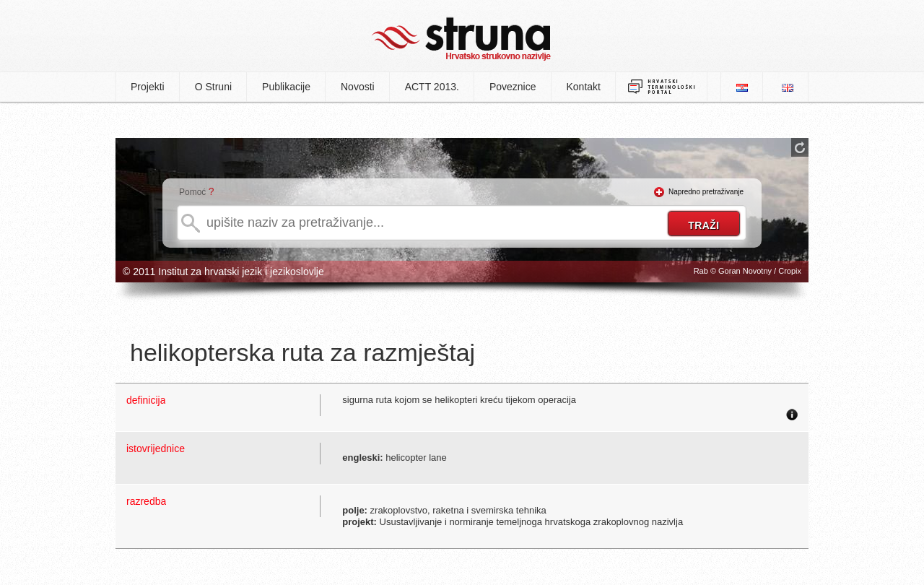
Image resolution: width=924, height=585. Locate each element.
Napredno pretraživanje (706, 192)
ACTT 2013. (432, 87)
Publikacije (286, 87)
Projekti (148, 87)
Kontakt (584, 87)
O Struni (213, 87)
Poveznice (513, 87)
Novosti (358, 87)
